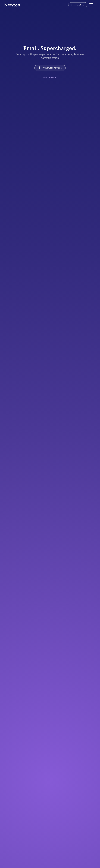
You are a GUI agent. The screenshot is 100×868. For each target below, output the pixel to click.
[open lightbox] (50, 77)
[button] (91, 5)
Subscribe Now (78, 5)
